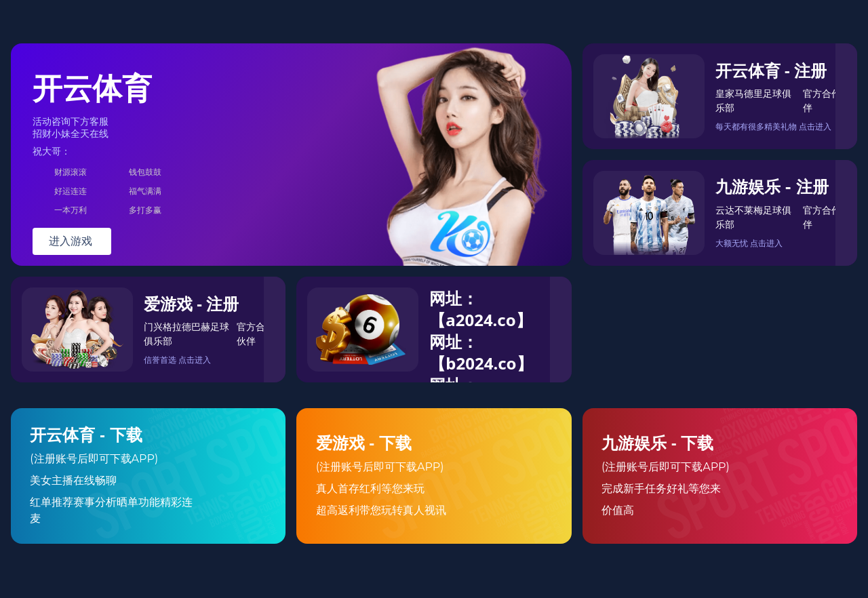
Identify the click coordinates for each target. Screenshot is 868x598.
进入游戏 (72, 241)
